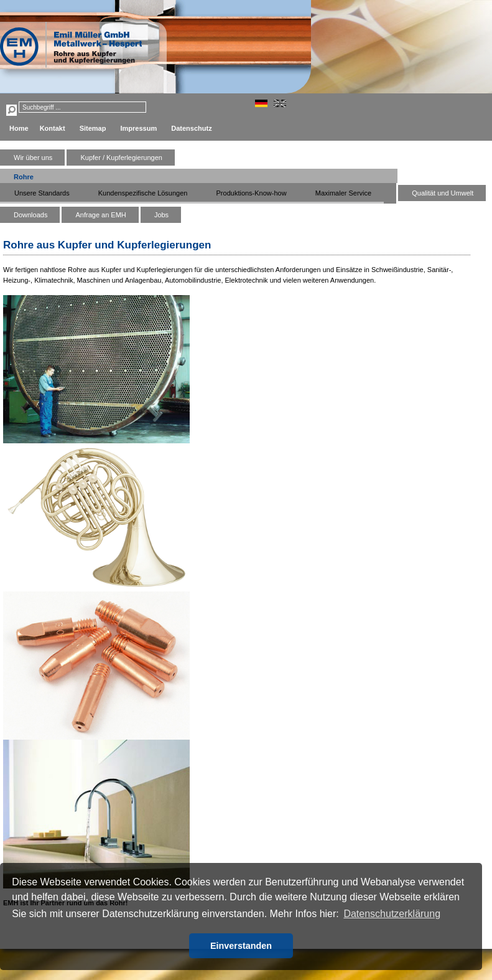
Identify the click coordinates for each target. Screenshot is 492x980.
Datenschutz (191, 128)
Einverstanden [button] (241, 946)
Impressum (139, 128)
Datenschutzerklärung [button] (392, 914)
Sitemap (93, 128)
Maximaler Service (343, 193)
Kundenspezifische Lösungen (143, 193)
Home (19, 128)
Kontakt (53, 128)
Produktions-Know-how (252, 193)
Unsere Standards (42, 193)
